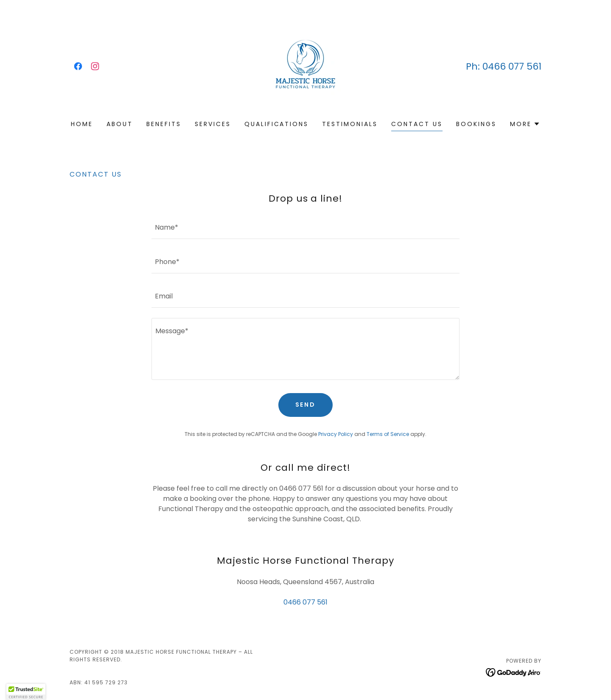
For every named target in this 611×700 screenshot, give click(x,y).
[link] (78, 66)
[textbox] (305, 227)
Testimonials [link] (350, 124)
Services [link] (213, 124)
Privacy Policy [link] (336, 434)
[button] (525, 124)
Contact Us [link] (417, 124)
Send (306, 405)
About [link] (120, 124)
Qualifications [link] (277, 124)
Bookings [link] (476, 124)
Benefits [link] (164, 124)
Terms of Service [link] (388, 434)
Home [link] (82, 124)
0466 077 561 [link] (512, 66)
